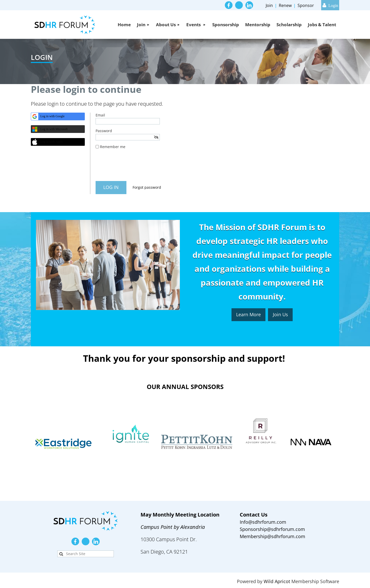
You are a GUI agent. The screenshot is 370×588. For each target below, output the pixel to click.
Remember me (113, 147)
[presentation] (135, 167)
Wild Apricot (277, 581)
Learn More (248, 314)
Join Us (280, 314)
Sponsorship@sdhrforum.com (272, 529)
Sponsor (306, 5)
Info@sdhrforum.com (263, 522)
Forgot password (147, 187)
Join (269, 5)
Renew (285, 5)
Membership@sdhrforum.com (272, 536)
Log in (330, 5)
